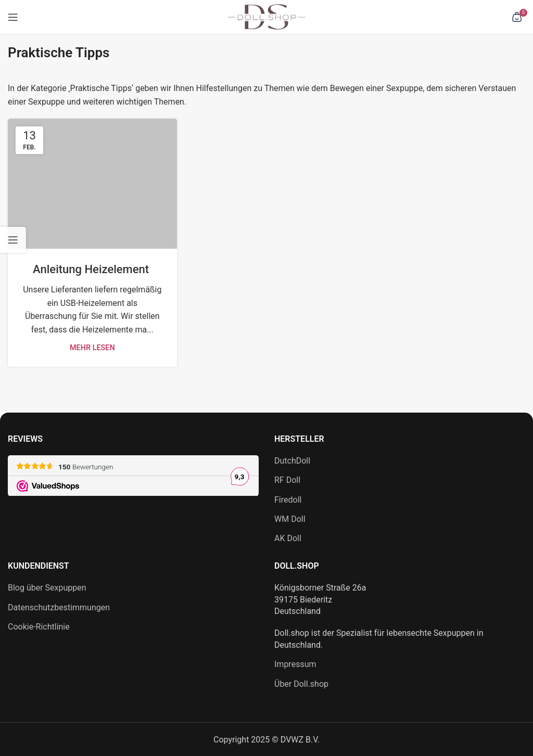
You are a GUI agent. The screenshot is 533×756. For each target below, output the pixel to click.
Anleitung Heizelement (92, 269)
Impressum (295, 664)
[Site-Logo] (266, 16)
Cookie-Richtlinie (39, 627)
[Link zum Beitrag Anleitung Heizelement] (92, 184)
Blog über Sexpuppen (47, 588)
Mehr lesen (92, 348)
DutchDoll (292, 461)
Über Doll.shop (301, 684)
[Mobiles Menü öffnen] (13, 17)
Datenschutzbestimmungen (59, 607)
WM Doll (290, 519)
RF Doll (287, 480)
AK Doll (288, 538)
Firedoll (288, 500)
